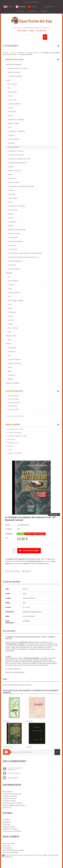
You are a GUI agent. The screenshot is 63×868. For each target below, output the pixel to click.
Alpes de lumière (13, 182)
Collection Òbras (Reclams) (17, 163)
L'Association (32, 11)
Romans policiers (33, 53)
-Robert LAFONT (13, 409)
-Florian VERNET (13, 399)
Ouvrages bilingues (14, 104)
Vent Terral (11, 265)
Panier (31, 31)
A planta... (29, 747)
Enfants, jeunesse (14, 293)
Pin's (9, 356)
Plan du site (7, 808)
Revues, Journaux (13, 383)
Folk (9, 297)
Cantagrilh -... (30, 721)
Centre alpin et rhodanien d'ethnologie (21, 186)
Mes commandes (9, 843)
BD (9, 88)
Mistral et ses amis (14, 171)
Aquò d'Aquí (11, 439)
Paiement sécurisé (9, 798)
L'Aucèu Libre (12, 249)
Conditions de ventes (10, 796)
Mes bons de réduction (11, 853)
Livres (13, 53)
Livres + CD (12, 100)
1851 (9, 127)
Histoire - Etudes (13, 123)
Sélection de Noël (14, 72)
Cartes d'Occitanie (14, 359)
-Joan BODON (12, 406)
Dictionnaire (12, 112)
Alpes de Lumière (14, 234)
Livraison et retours (9, 801)
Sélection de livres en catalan (18, 68)
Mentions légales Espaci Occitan (14, 805)
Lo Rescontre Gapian (14, 433)
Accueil (5, 53)
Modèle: (8, 525)
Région (10, 316)
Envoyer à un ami (13, 571)
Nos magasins (8, 792)
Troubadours (12, 222)
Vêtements (11, 375)
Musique (11, 167)
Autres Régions (13, 281)
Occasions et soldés (15, 76)
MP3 (9, 332)
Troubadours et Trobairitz (16, 206)
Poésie (10, 202)
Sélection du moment (14, 64)
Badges (10, 379)
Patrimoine (11, 179)
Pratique (11, 214)
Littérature (21, 53)
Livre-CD (11, 320)
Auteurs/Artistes (14, 391)
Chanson (11, 285)
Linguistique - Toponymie (16, 131)
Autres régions (13, 198)
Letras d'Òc (12, 245)
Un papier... (7, 721)
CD (9, 277)
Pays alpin (11, 194)
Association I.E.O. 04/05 (15, 429)
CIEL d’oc (10, 446)
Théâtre (10, 218)
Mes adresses (8, 848)
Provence (11, 190)
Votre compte (22, 31)
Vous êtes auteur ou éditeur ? (13, 803)
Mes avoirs (7, 846)
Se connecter (41, 31)
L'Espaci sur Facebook (15, 453)
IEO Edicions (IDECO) (15, 241)
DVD (9, 340)
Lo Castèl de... (8, 747)
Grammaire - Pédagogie (16, 120)
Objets (8, 344)
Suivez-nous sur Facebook (12, 831)
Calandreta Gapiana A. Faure (17, 436)
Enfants (10, 116)
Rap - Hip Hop (13, 328)
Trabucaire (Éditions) (15, 261)
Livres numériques (14, 269)
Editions (10, 226)
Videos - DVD (11, 336)
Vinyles (10, 324)
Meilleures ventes (9, 827)
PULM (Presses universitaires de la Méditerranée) (25, 253)
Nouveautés (7, 822)
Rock (10, 304)
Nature (10, 175)
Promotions (7, 824)
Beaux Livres (12, 92)
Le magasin (20, 11)
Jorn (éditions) (13, 238)
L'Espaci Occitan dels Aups (12, 794)
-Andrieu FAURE (13, 396)
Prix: (7, 538)
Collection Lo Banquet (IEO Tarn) (19, 159)
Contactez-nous (49, 7)
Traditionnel (12, 312)
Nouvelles (11, 143)
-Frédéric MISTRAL (14, 403)
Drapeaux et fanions (15, 363)
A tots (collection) (14, 139)
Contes (10, 96)
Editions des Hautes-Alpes (17, 230)
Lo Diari (10, 450)
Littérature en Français (15, 151)
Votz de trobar (12, 210)
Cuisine (10, 108)
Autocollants (12, 348)
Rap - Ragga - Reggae (15, 300)
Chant (10, 289)
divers (10, 367)
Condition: (9, 529)
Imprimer (27, 571)
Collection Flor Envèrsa (16, 155)
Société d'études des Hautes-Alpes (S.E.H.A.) (23, 257)
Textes (10, 308)
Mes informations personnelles (13, 850)
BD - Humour (12, 84)
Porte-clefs (11, 352)
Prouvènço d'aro (12, 443)
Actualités (43, 11)
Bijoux (10, 371)
